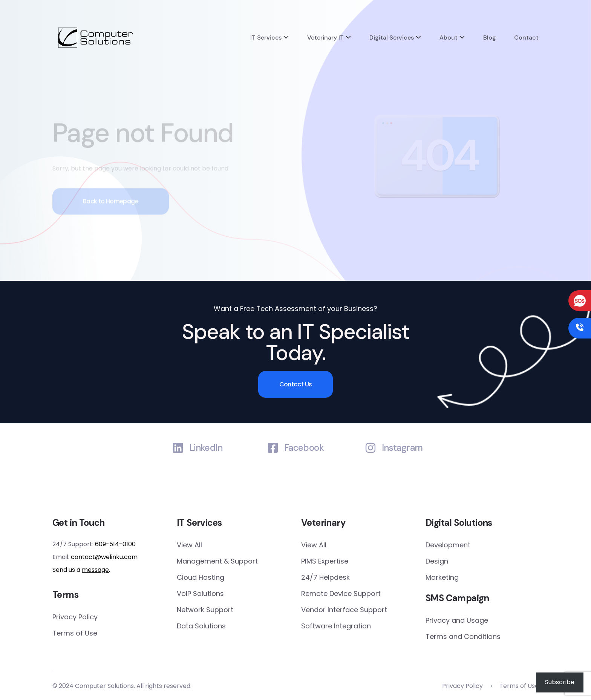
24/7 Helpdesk (325, 577)
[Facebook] (273, 448)
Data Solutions (201, 626)
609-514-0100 (115, 544)
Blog (490, 38)
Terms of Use (75, 633)
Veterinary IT (325, 38)
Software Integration (336, 626)
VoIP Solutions (200, 594)
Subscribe (560, 682)
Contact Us (296, 384)
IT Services (266, 38)
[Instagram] (371, 448)
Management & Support (217, 561)
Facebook (304, 448)
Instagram (402, 448)
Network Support (205, 610)
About (449, 38)
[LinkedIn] (178, 448)
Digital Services (392, 38)
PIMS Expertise (325, 561)
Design (437, 561)
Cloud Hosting (201, 577)
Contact (526, 38)
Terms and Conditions (463, 636)
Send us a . (81, 570)
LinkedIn (206, 448)
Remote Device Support (341, 594)
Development (448, 545)
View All (189, 545)
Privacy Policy (75, 617)
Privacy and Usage (457, 620)
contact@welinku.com (104, 557)
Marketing (442, 577)
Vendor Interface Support (344, 610)
